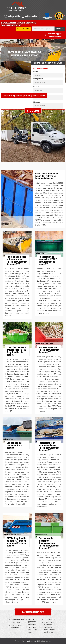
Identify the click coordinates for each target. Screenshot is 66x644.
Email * (36, 87)
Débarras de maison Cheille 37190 (32, 630)
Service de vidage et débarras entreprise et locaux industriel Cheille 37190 (50, 627)
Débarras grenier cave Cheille (17, 626)
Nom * (36, 72)
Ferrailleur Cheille (50, 619)
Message (37, 102)
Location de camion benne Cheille (18, 621)
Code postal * (38, 79)
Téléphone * (38, 94)
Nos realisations (23, 29)
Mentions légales (45, 641)
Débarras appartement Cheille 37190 (32, 622)
